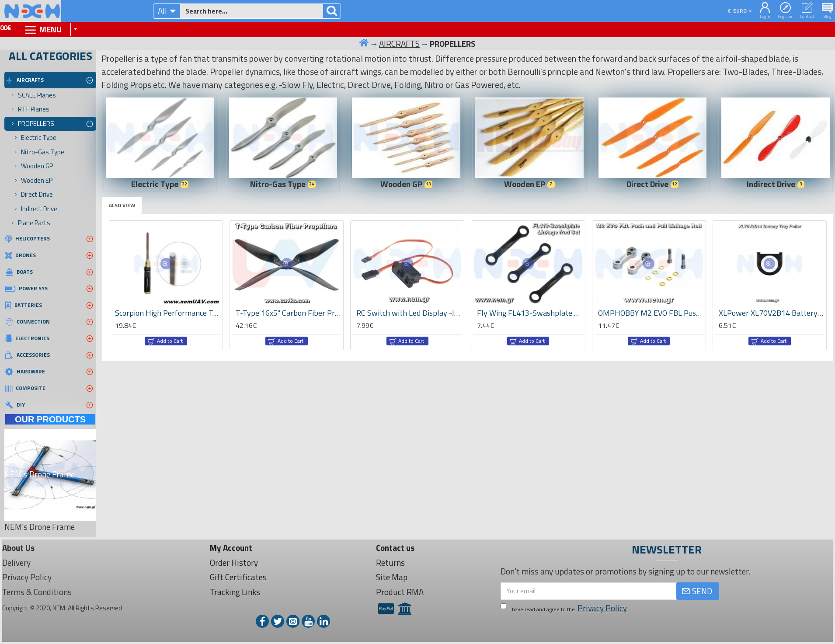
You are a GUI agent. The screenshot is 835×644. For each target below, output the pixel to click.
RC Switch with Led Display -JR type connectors (409, 313)
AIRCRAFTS (399, 44)
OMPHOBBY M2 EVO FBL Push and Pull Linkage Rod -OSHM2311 (651, 313)
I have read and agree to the (564, 608)
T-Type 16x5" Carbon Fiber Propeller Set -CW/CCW (288, 313)
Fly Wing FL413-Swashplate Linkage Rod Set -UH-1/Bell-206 (530, 313)
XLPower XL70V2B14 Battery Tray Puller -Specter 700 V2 (771, 313)
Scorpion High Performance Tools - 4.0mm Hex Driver (168, 313)
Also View (122, 205)
